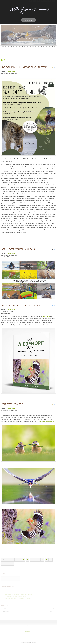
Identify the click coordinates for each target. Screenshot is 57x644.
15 (41, 47)
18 (49, 47)
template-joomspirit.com (28, 642)
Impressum (27, 631)
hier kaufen (46, 317)
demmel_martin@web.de (46, 422)
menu (28, 20)
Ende (11, 564)
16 (44, 47)
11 (30, 47)
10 (28, 47)
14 (38, 47)
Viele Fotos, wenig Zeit (12, 404)
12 (33, 47)
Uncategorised (11, 71)
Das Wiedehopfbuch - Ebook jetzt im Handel (22, 305)
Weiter (5, 564)
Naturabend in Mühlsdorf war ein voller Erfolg (24, 67)
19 (52, 47)
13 (36, 47)
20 (55, 47)
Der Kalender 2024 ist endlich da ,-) (18, 249)
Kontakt (27, 635)
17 (47, 47)
